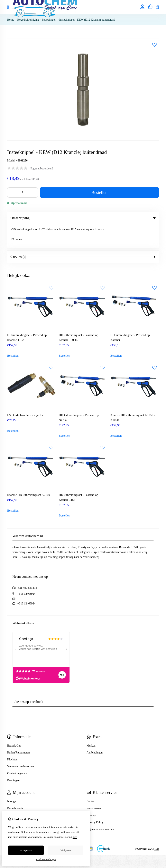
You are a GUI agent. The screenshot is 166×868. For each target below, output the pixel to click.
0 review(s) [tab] (83, 233)
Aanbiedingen (95, 728)
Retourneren (94, 784)
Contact (91, 777)
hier (75, 837)
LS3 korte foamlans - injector (25, 391)
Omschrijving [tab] (83, 218)
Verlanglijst (14, 791)
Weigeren (66, 850)
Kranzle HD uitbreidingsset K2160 (29, 471)
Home (11, 20)
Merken (91, 722)
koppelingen (49, 20)
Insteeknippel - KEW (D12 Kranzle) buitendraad (87, 20)
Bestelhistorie (15, 784)
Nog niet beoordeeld (41, 169)
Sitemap (91, 791)
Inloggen (12, 777)
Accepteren (26, 850)
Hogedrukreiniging (28, 20)
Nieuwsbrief (14, 798)
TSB (157, 825)
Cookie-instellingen (46, 859)
